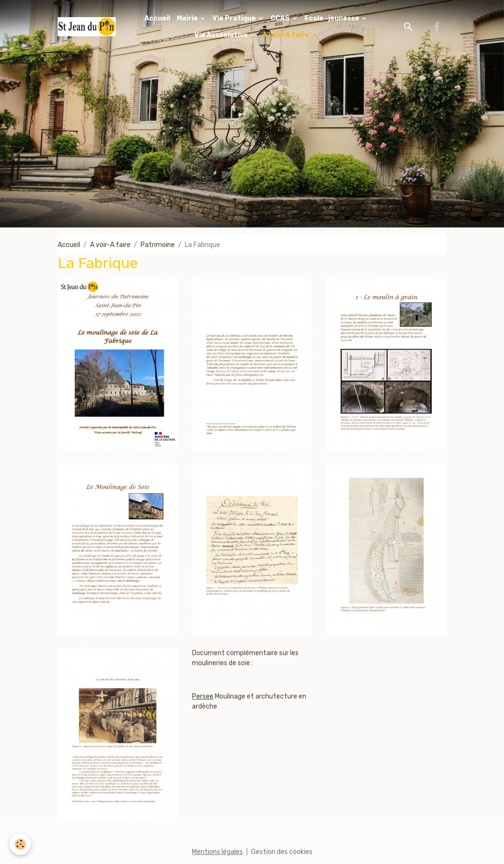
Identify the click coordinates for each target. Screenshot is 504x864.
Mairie (188, 18)
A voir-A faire (287, 35)
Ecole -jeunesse (333, 18)
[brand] (87, 27)
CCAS (281, 18)
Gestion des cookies (282, 852)
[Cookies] (20, 844)
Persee (203, 696)
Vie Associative (222, 35)
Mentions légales (217, 852)
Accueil (157, 18)
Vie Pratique (235, 18)
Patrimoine (158, 245)
